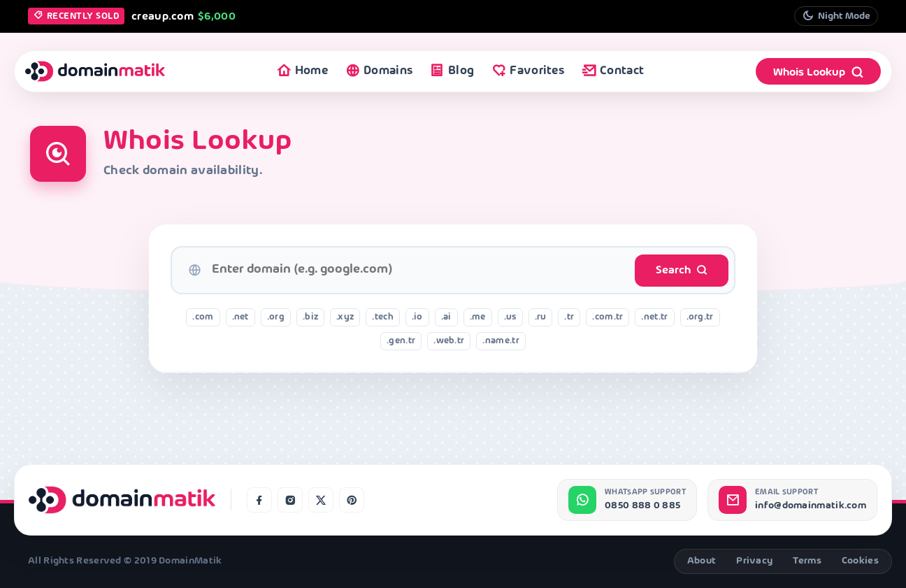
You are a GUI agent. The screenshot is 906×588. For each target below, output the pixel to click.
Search (682, 270)
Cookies (860, 561)
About (702, 561)
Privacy (754, 561)
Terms (807, 561)
